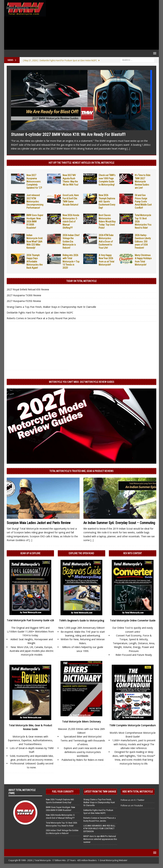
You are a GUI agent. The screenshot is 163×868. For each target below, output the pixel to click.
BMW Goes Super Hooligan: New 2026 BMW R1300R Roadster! (35, 221)
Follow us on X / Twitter (133, 800)
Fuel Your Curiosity (63, 792)
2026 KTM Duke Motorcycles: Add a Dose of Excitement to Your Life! (106, 241)
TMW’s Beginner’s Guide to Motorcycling (81, 620)
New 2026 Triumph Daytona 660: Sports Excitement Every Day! (107, 201)
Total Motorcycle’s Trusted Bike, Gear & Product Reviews (81, 471)
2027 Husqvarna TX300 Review (24, 295)
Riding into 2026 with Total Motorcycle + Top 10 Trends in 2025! (71, 261)
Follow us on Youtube (132, 805)
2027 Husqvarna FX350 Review (24, 301)
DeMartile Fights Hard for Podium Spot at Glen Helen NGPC (40, 313)
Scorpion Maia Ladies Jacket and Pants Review (39, 523)
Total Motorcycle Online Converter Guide (133, 620)
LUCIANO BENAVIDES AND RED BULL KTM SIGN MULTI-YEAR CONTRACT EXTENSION (99, 829)
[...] (128, 149)
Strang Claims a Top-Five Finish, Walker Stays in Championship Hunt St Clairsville (51, 307)
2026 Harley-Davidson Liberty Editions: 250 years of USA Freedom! (143, 241)
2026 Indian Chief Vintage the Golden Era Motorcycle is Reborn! (71, 241)
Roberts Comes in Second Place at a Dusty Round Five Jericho (41, 318)
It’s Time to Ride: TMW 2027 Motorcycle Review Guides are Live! (143, 181)
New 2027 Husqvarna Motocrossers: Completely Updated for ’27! (34, 181)
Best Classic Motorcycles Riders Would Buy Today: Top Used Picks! (107, 221)
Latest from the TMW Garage (100, 792)
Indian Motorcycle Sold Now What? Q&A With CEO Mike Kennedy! (34, 241)
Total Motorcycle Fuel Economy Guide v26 (30, 620)
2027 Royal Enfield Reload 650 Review (28, 289)
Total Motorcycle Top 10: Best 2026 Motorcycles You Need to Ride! (61, 824)
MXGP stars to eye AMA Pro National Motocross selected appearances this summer (100, 839)
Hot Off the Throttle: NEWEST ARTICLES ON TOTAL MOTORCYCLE (81, 163)
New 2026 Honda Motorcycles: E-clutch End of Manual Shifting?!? (71, 221)
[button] (154, 53)
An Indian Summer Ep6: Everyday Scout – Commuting (119, 523)
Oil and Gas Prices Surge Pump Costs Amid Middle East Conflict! (143, 201)
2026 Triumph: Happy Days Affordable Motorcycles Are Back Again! (35, 261)
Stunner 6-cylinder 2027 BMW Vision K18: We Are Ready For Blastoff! (68, 134)
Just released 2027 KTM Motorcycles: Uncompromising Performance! (35, 201)
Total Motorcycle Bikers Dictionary (81, 722)
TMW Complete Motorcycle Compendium (133, 725)
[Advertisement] (102, 25)
